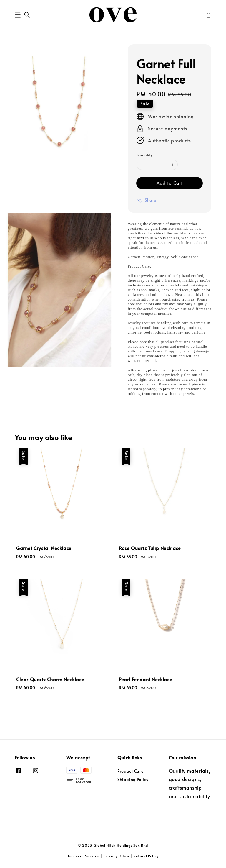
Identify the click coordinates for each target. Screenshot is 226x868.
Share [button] (146, 200)
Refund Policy (146, 856)
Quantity (144, 155)
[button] (18, 15)
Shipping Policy (133, 779)
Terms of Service (83, 856)
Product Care (130, 771)
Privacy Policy (116, 856)
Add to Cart (170, 183)
